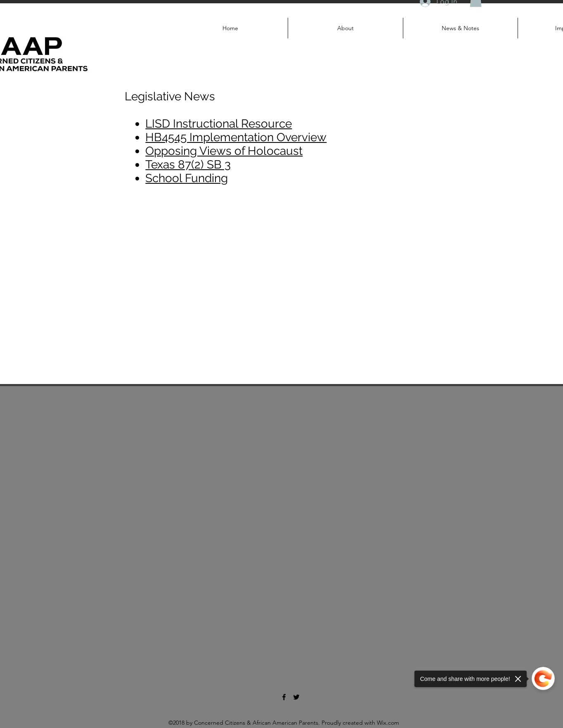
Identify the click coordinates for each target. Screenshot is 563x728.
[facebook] (284, 697)
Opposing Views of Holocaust (224, 151)
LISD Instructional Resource (219, 124)
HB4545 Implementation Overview (236, 137)
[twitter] (296, 697)
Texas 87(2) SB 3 (188, 165)
